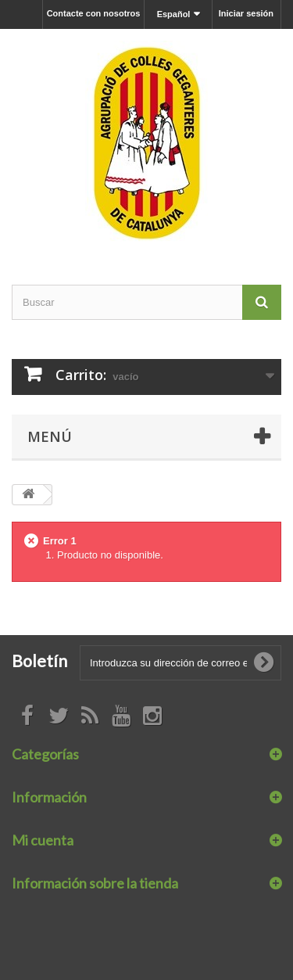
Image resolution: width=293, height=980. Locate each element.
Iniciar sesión (246, 13)
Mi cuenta (43, 840)
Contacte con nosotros (94, 13)
